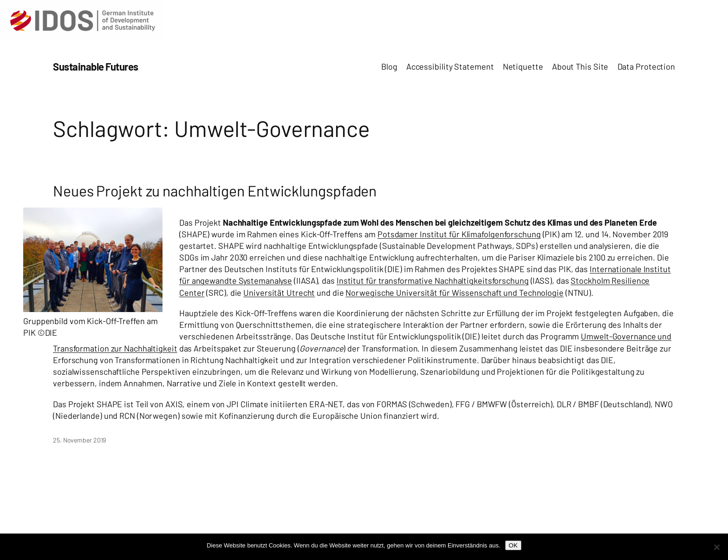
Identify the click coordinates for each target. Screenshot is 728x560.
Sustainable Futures (96, 66)
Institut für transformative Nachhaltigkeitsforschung (433, 280)
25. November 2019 (79, 440)
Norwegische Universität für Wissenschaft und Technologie (454, 293)
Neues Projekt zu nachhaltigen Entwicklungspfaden (215, 190)
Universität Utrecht (279, 293)
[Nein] (716, 547)
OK (513, 545)
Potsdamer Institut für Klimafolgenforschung (459, 234)
